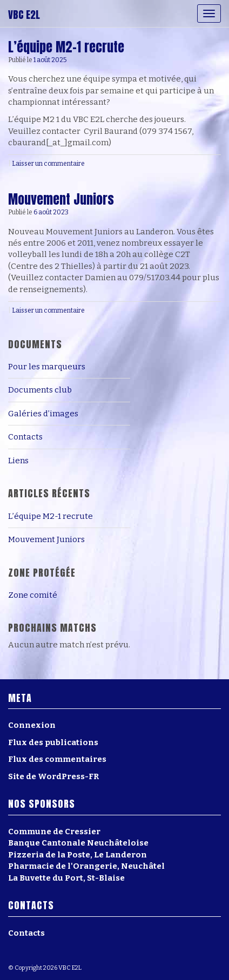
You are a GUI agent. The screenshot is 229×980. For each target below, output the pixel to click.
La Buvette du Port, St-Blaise (66, 878)
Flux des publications (53, 742)
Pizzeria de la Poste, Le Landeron (78, 855)
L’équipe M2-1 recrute (66, 47)
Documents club (40, 390)
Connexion (32, 725)
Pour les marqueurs (47, 367)
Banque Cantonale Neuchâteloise (78, 843)
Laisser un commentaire (48, 164)
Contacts (25, 437)
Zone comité (33, 595)
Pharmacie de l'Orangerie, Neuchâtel (86, 866)
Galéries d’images (43, 414)
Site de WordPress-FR (53, 776)
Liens (18, 461)
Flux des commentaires (57, 759)
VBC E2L (24, 15)
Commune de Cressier (54, 832)
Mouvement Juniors (61, 199)
